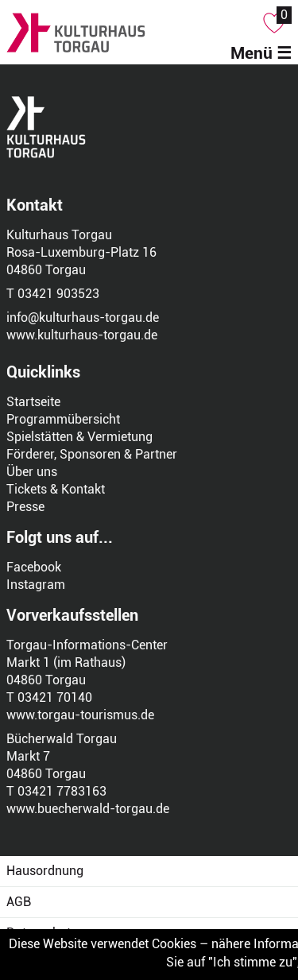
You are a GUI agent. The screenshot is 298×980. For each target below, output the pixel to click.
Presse (25, 507)
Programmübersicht (63, 419)
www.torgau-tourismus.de (80, 715)
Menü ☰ (261, 53)
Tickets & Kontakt (56, 489)
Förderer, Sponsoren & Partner (92, 454)
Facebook (34, 567)
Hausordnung (45, 871)
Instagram (36, 585)
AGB (19, 902)
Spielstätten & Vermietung (79, 437)
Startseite (33, 402)
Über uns (32, 472)
